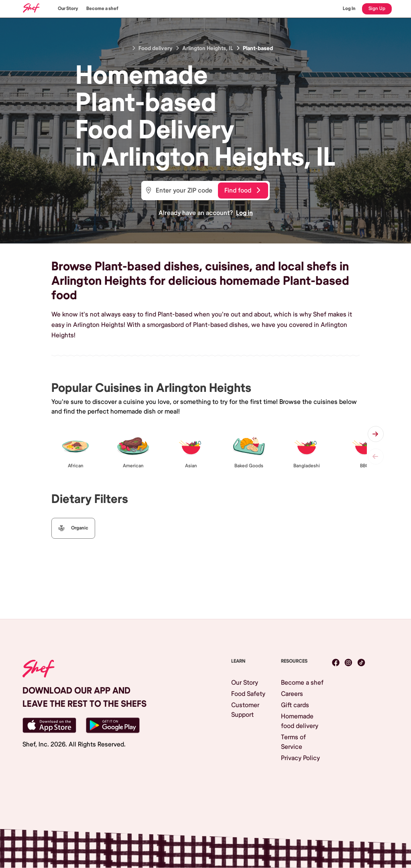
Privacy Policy (300, 758)
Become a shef (102, 9)
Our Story (68, 9)
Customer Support (245, 710)
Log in (244, 213)
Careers (292, 694)
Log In (349, 9)
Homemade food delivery (300, 721)
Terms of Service (293, 742)
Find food (242, 191)
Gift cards (295, 705)
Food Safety (248, 694)
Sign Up (377, 9)
